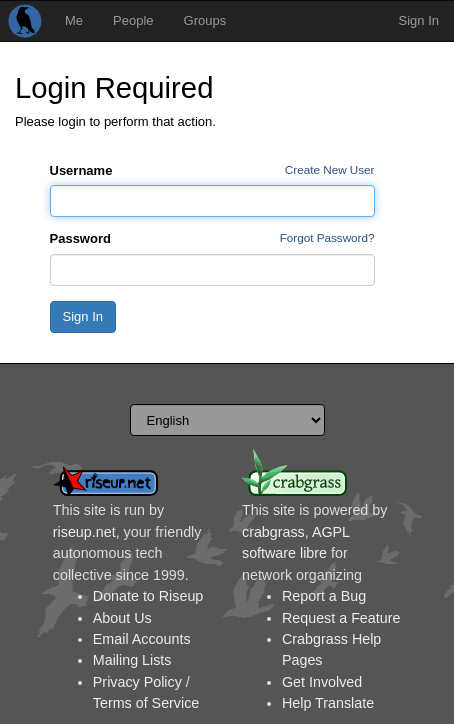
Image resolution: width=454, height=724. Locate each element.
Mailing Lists (132, 660)
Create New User (330, 169)
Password (80, 238)
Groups (205, 20)
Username (81, 170)
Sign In (419, 20)
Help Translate (328, 703)
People (133, 20)
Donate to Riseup (148, 596)
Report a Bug (324, 596)
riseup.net (84, 532)
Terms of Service (146, 703)
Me (74, 20)
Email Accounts (142, 639)
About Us (122, 618)
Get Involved (322, 682)
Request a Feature (341, 618)
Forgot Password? (327, 237)
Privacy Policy (137, 682)
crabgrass (273, 532)
